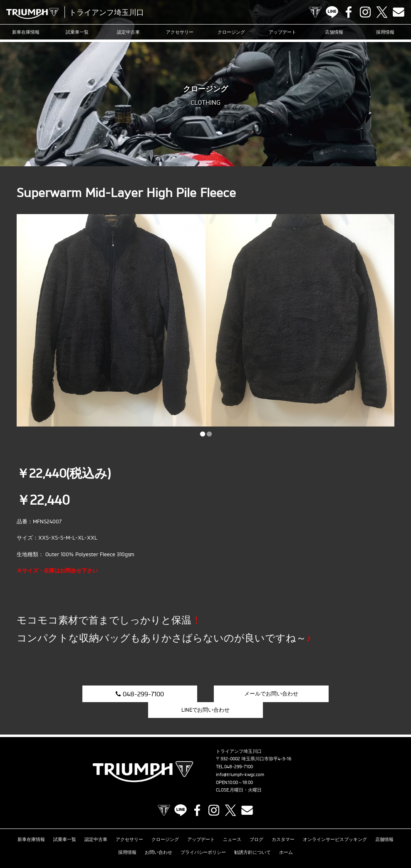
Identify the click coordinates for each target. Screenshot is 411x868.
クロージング (231, 32)
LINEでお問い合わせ (337, 693)
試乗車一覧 (77, 32)
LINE (332, 12)
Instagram (365, 12)
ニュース (232, 824)
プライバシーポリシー (203, 836)
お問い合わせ (158, 836)
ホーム (286, 836)
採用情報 (385, 32)
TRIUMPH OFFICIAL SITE (315, 12)
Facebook (349, 12)
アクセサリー (180, 32)
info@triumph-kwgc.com (240, 759)
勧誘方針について (253, 836)
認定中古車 (128, 32)
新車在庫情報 (26, 32)
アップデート (282, 32)
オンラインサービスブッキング (335, 824)
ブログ (256, 824)
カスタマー (283, 824)
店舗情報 (334, 32)
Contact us (399, 12)
